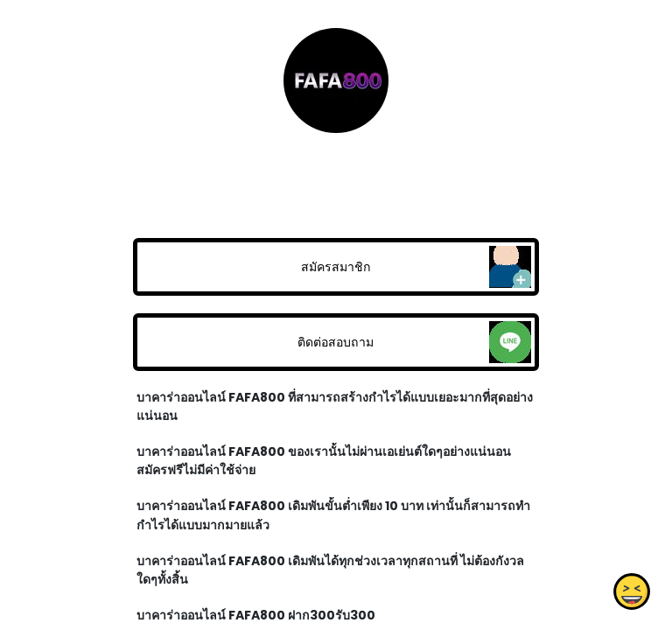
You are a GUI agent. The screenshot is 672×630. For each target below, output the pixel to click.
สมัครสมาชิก (336, 267)
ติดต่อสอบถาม (336, 342)
